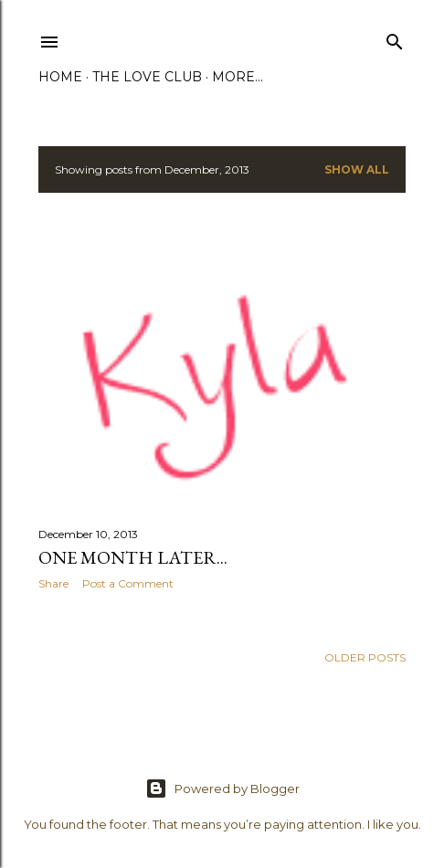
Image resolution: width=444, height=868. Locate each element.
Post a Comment (128, 583)
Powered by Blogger (222, 789)
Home (60, 77)
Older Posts (365, 657)
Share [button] (53, 583)
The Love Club (147, 77)
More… (238, 77)
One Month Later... (133, 557)
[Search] (395, 38)
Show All (357, 169)
